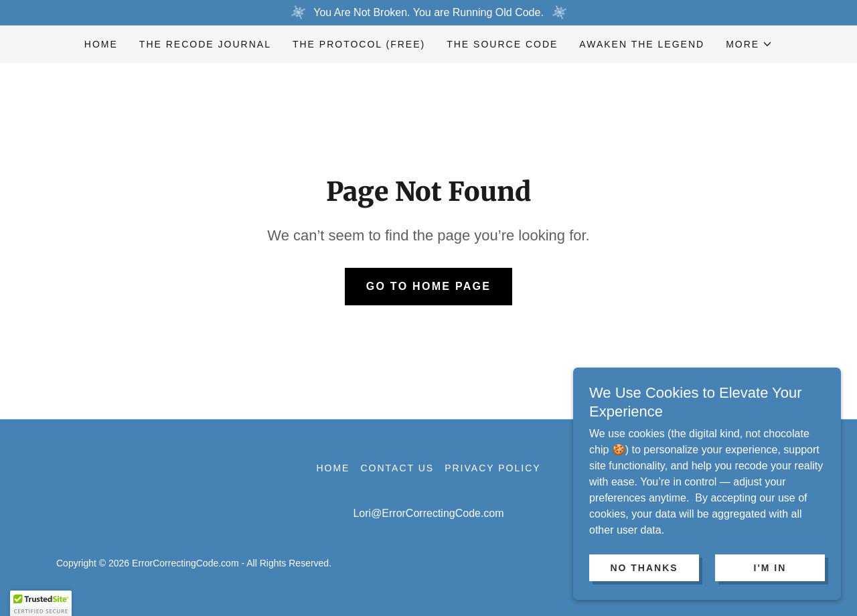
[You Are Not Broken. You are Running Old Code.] (428, 13)
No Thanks (644, 595)
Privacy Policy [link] (492, 468)
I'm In (770, 595)
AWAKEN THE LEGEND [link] (642, 44)
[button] (749, 44)
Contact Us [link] (397, 468)
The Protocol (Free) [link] (359, 44)
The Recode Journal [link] (205, 44)
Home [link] (101, 44)
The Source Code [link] (502, 44)
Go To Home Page (429, 286)
